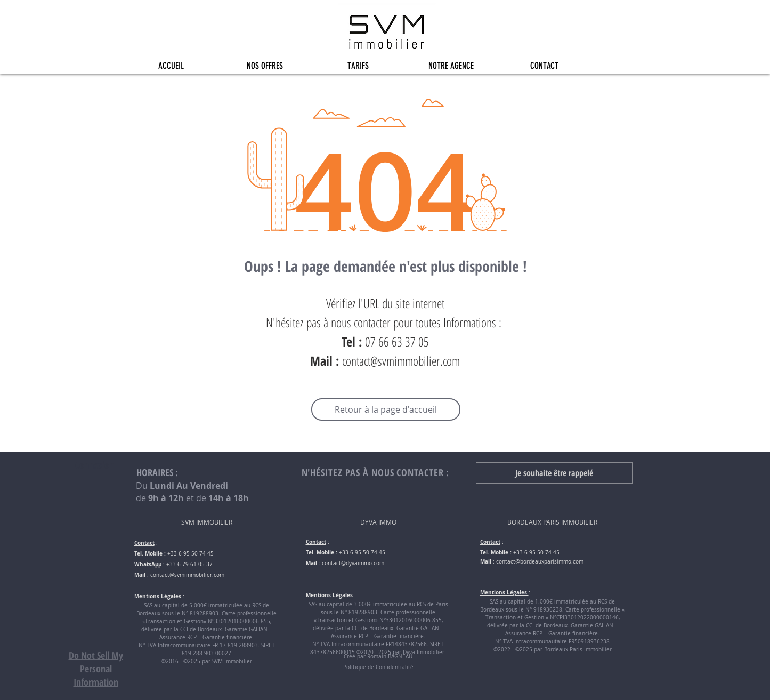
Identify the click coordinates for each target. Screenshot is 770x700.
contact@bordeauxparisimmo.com (540, 562)
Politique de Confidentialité (378, 667)
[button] (265, 66)
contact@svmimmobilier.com (401, 361)
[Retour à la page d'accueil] (386, 409)
